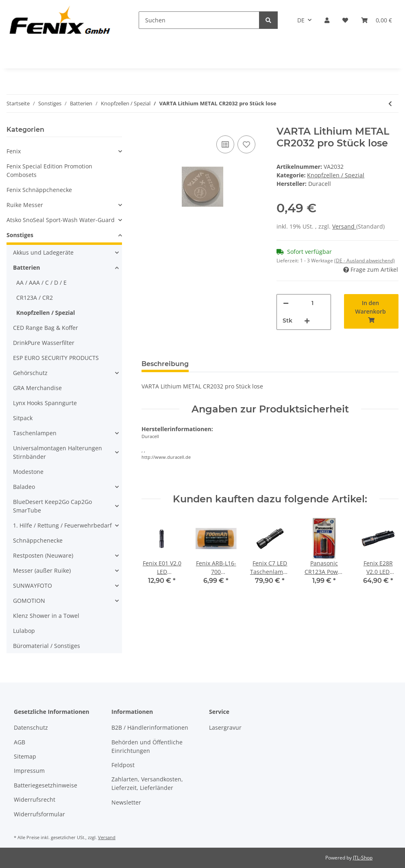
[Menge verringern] (286, 303)
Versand (344, 226)
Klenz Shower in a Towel (46, 616)
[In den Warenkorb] (371, 311)
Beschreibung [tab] (165, 364)
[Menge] (312, 303)
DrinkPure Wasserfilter (44, 343)
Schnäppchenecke (38, 540)
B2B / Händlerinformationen (150, 727)
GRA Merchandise (37, 388)
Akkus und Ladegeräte (43, 252)
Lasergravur (225, 727)
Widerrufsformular (39, 814)
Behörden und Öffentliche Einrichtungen (147, 746)
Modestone (28, 472)
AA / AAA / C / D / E (41, 282)
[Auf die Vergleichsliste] (225, 144)
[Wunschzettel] (345, 20)
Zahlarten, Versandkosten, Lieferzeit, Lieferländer (147, 783)
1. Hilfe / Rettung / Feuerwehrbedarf (62, 525)
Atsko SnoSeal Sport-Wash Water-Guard (61, 220)
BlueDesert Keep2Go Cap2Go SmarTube (52, 506)
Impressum (29, 771)
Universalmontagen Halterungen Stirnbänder (58, 452)
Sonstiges (20, 235)
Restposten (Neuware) (43, 555)
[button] (327, 20)
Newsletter (126, 802)
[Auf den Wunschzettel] (246, 144)
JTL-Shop (363, 858)
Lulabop (24, 631)
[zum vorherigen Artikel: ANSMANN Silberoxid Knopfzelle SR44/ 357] (390, 104)
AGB (20, 742)
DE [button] (301, 20)
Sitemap (25, 756)
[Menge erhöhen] (307, 321)
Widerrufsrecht (35, 799)
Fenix (14, 151)
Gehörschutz (30, 373)
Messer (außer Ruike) (42, 570)
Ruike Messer (25, 205)
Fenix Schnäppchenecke (39, 190)
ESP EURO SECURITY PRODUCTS (56, 358)
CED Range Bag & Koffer (46, 328)
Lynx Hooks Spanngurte (45, 403)
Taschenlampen (35, 433)
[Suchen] (199, 20)
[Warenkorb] (377, 20)
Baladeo (24, 487)
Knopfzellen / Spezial (336, 175)
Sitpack (23, 418)
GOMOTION (29, 601)
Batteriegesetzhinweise (46, 785)
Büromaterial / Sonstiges (47, 646)
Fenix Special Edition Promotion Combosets (49, 170)
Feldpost (123, 765)
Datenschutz (31, 727)
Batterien (26, 267)
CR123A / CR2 (35, 298)
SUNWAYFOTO (33, 586)
